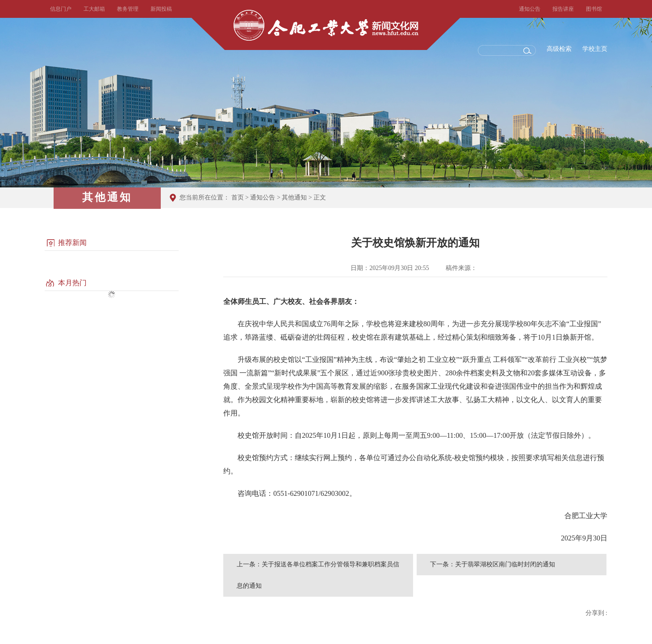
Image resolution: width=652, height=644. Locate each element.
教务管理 (128, 9)
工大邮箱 (94, 9)
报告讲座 (563, 9)
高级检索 (559, 49)
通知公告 (530, 9)
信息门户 (61, 9)
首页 (238, 197)
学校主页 (595, 49)
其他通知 (294, 197)
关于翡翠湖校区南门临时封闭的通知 (505, 564)
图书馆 (594, 9)
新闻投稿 (161, 9)
